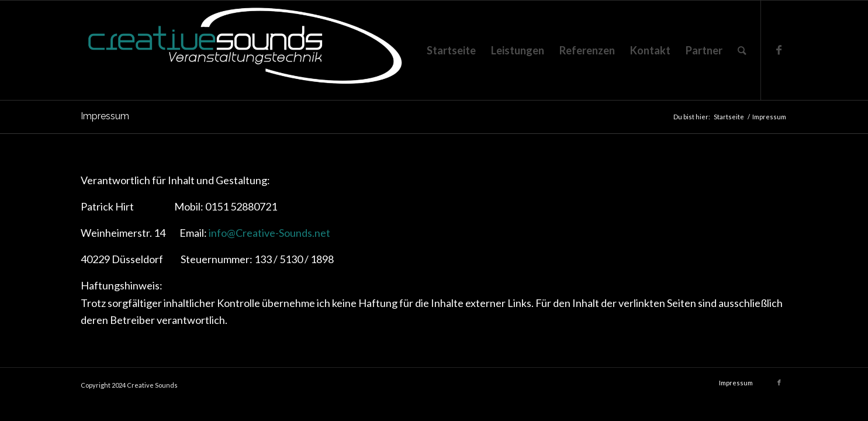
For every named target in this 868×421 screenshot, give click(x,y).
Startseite (729, 117)
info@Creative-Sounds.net (269, 233)
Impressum (105, 116)
